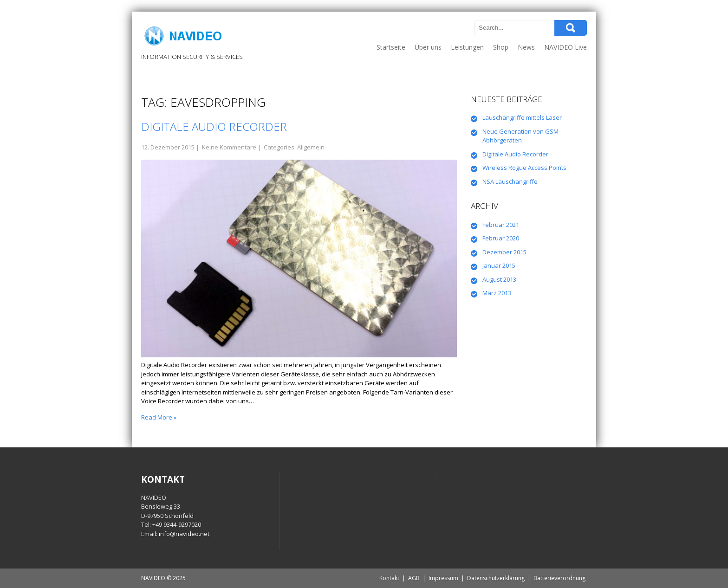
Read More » (159, 417)
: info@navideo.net (183, 534)
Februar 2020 (501, 238)
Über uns (428, 47)
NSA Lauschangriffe (510, 181)
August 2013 (499, 279)
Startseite (391, 47)
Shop (501, 47)
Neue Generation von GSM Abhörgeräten (520, 136)
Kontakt (389, 578)
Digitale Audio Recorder (214, 126)
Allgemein (311, 147)
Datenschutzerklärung (496, 578)
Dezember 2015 (504, 252)
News (526, 47)
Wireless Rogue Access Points (524, 168)
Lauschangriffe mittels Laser (522, 117)
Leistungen (467, 47)
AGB (414, 578)
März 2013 (497, 293)
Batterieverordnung (559, 578)
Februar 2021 (501, 225)
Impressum (443, 578)
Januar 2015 (499, 265)
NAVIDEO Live (565, 47)
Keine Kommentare (229, 147)
